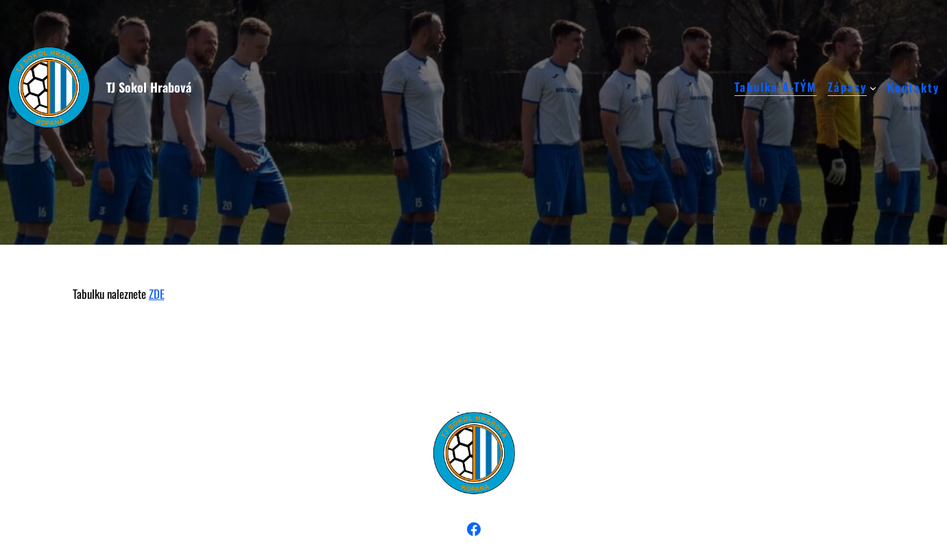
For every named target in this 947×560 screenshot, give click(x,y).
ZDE (157, 294)
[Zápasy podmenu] (873, 88)
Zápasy (847, 87)
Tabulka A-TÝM (776, 87)
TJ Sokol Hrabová (149, 87)
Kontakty (913, 88)
